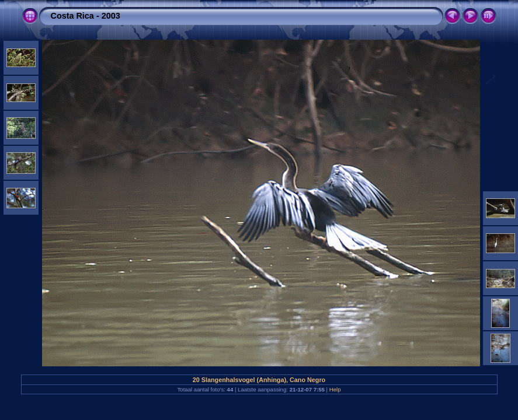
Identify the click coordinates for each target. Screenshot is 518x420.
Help (335, 389)
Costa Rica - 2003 (86, 16)
